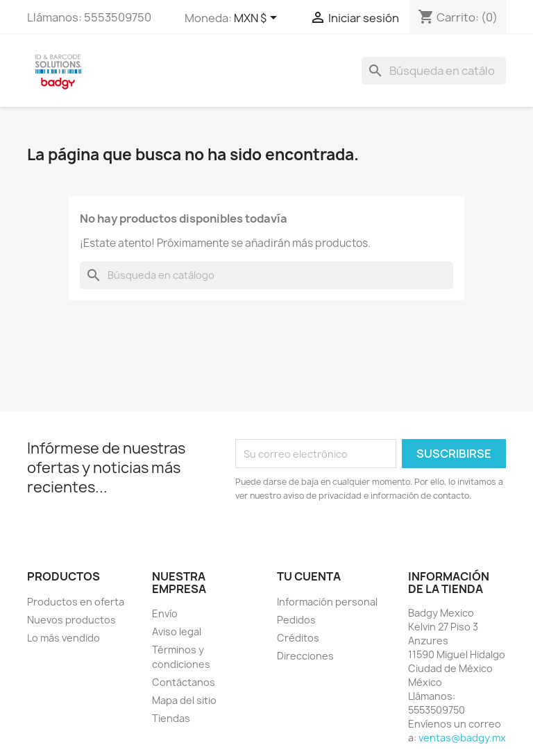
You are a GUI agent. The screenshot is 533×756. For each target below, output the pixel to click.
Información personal (327, 602)
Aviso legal (177, 632)
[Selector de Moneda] (258, 19)
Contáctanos (184, 682)
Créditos (298, 638)
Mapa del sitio (184, 700)
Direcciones (305, 656)
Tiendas (171, 718)
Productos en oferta (76, 602)
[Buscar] (434, 71)
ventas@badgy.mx (462, 738)
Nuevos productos (71, 620)
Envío (165, 613)
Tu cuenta (309, 576)
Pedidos (296, 620)
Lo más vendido (64, 638)
